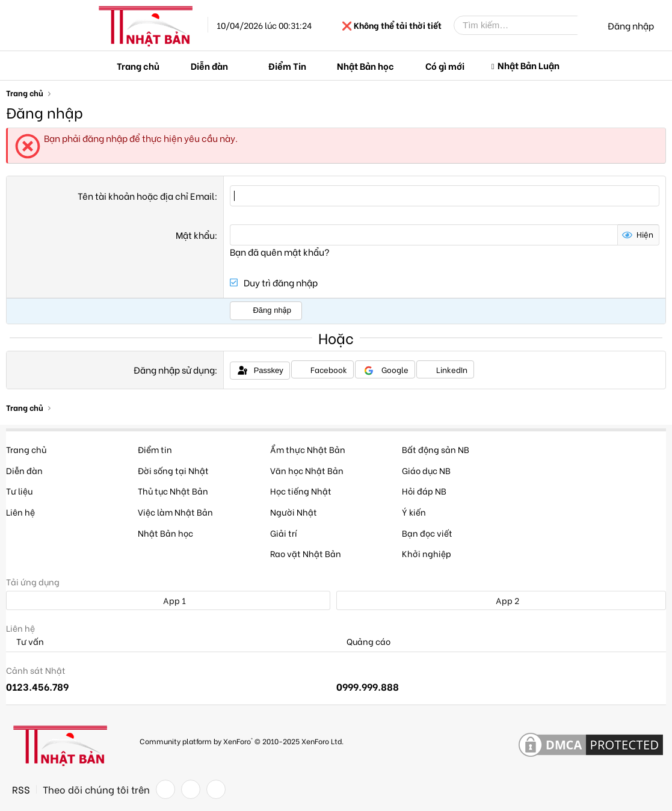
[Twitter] (191, 789)
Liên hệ (20, 512)
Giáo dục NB (426, 470)
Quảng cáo (363, 642)
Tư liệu (19, 491)
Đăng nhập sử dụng (174, 369)
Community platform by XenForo (242, 740)
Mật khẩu (195, 235)
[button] (238, 66)
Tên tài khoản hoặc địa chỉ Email (146, 196)
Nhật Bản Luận (529, 65)
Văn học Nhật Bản (307, 470)
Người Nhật (294, 512)
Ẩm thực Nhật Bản (308, 449)
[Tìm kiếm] (525, 25)
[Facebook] (165, 789)
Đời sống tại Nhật (173, 470)
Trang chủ (138, 66)
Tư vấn (25, 642)
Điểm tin (155, 449)
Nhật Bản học (365, 66)
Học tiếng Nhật (301, 491)
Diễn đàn (209, 66)
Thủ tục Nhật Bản (173, 491)
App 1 (168, 600)
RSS (21, 789)
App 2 (501, 600)
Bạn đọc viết (427, 533)
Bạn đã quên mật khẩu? (280, 251)
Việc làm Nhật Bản (175, 512)
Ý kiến (414, 512)
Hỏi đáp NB (424, 491)
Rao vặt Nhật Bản (306, 553)
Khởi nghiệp (427, 553)
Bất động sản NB (436, 449)
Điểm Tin (287, 66)
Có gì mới (445, 66)
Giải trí (284, 533)
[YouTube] (216, 789)
